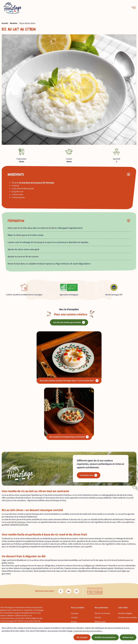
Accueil (5, 23)
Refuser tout (128, 637)
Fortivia (98, 618)
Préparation (16, 221)
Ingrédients (16, 174)
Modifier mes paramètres (105, 637)
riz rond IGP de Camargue (15, 522)
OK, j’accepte (82, 637)
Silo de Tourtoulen (102, 613)
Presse (74, 622)
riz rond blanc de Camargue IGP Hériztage (36, 183)
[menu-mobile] (134, 8)
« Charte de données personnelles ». (88, 631)
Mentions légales (125, 613)
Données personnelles (128, 618)
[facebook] (61, 591)
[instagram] (76, 591)
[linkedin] (69, 591)
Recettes (14, 23)
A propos (75, 613)
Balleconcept (100, 622)
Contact (74, 618)
